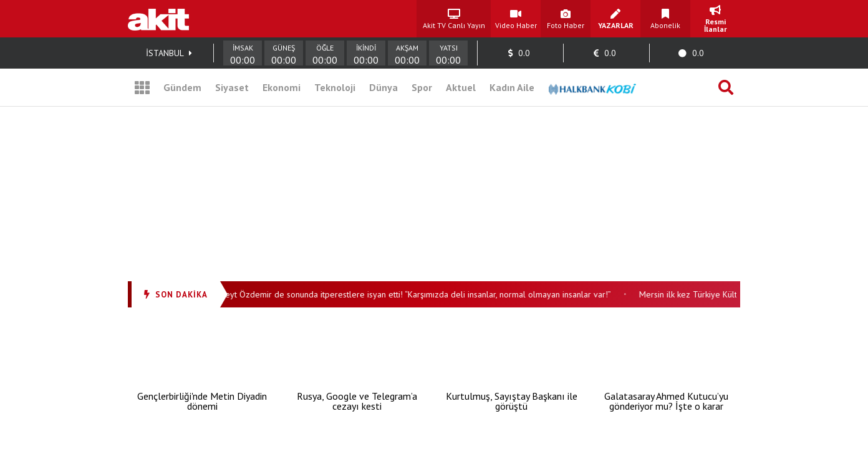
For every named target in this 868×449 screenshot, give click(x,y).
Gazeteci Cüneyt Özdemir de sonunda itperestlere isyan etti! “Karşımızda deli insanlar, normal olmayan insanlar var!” (404, 294)
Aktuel (461, 87)
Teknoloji (335, 87)
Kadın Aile (512, 87)
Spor (422, 87)
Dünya (383, 87)
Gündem (182, 87)
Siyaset (232, 87)
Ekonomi (282, 87)
